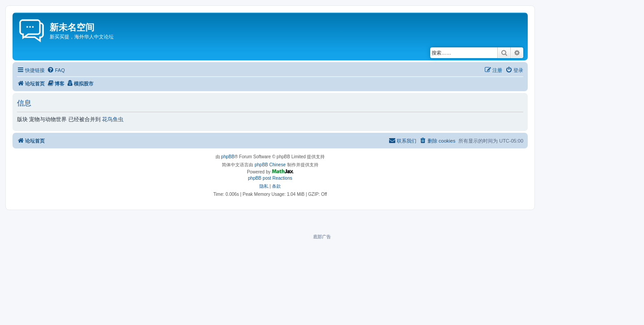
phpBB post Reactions (270, 178)
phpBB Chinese (270, 165)
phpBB (228, 157)
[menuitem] (56, 70)
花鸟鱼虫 (113, 119)
